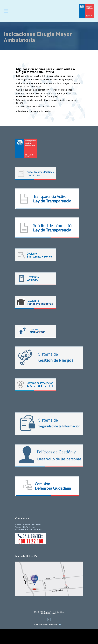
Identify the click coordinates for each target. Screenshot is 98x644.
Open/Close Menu (2, 11)
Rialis (55, 614)
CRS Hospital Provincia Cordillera (52, 612)
